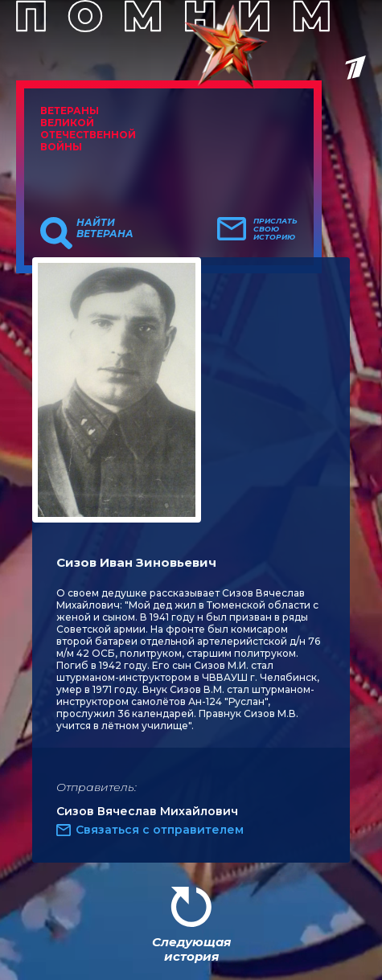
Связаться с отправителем (160, 830)
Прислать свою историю (275, 229)
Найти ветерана (105, 228)
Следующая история (191, 949)
